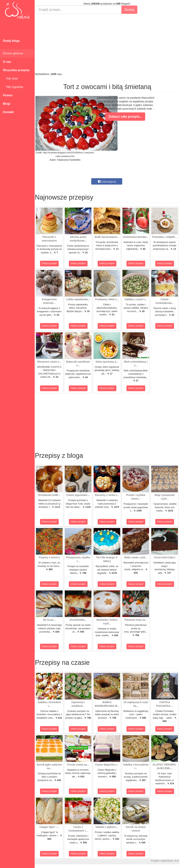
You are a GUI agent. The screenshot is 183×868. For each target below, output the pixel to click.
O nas (7, 62)
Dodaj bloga (11, 41)
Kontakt (8, 112)
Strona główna (13, 53)
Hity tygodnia (13, 87)
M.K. (179, 861)
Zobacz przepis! (51, 263)
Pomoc (8, 95)
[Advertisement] (109, 43)
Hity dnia (10, 79)
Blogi (7, 104)
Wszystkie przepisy (16, 70)
